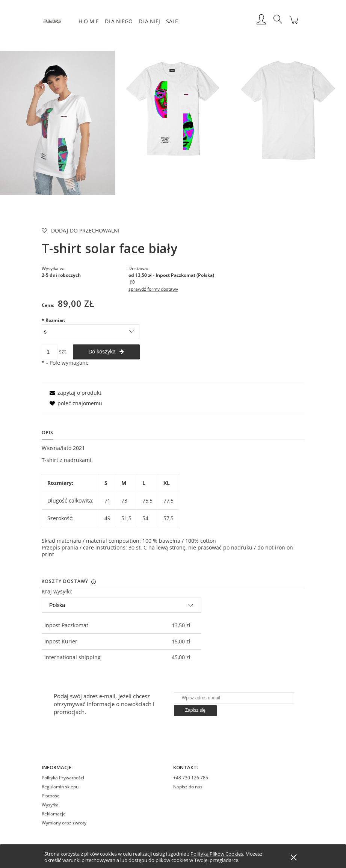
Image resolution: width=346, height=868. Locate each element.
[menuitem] (89, 21)
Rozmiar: (53, 320)
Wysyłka (50, 805)
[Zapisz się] (195, 711)
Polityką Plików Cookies (217, 854)
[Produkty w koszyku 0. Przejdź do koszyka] (294, 24)
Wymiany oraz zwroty (64, 823)
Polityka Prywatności (63, 778)
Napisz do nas (188, 787)
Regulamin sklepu (60, 787)
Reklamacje (54, 814)
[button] (74, 393)
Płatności (51, 796)
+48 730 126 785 (191, 778)
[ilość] (50, 352)
